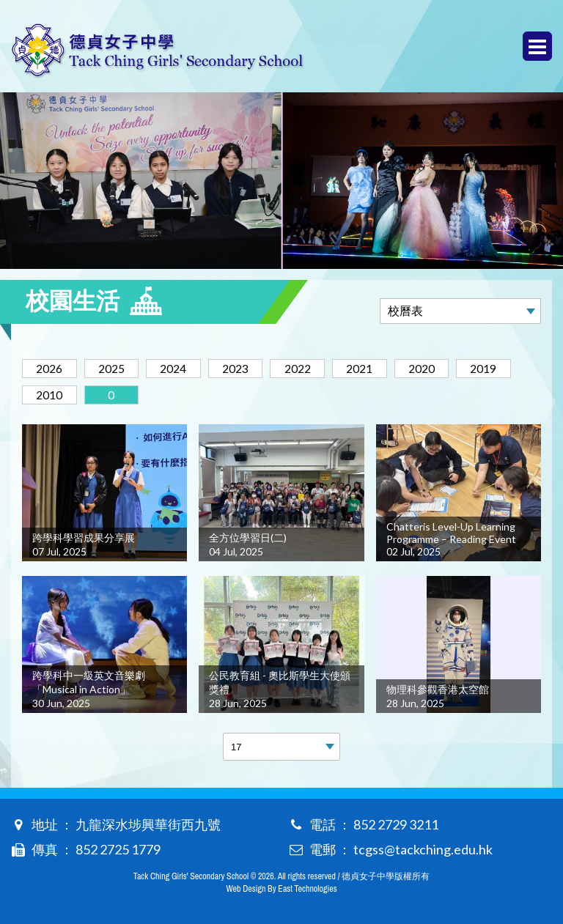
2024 (182, 368)
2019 (508, 368)
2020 (443, 368)
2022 (312, 368)
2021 (378, 368)
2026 (51, 368)
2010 (51, 395)
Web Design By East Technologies (281, 889)
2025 (117, 368)
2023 (247, 368)
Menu (537, 47)
